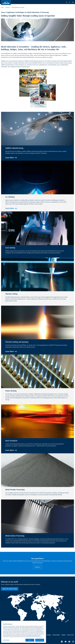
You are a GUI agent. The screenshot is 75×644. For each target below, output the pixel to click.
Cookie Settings (47, 635)
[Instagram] (73, 642)
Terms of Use (71, 635)
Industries (8, 8)
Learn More (10, 158)
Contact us (37, 567)
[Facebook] (69, 642)
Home (2, 8)
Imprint (64, 635)
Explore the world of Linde (10, 589)
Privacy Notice (56, 635)
